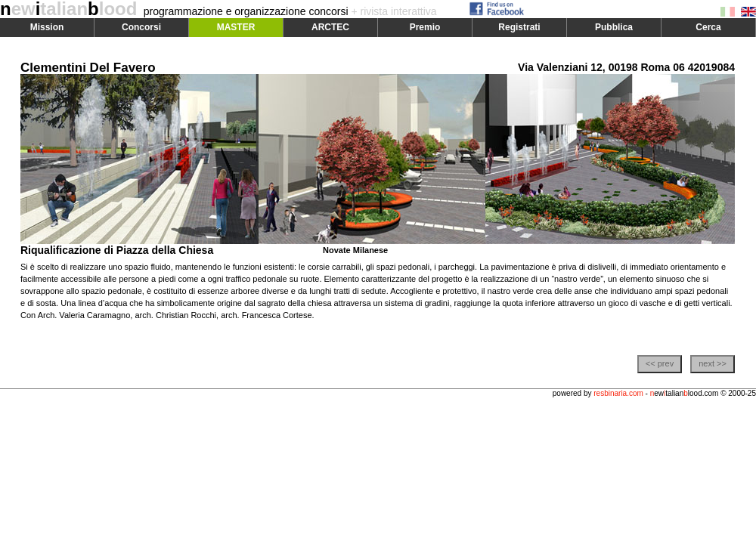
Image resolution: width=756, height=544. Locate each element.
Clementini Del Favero (88, 68)
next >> (713, 363)
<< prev (660, 363)
